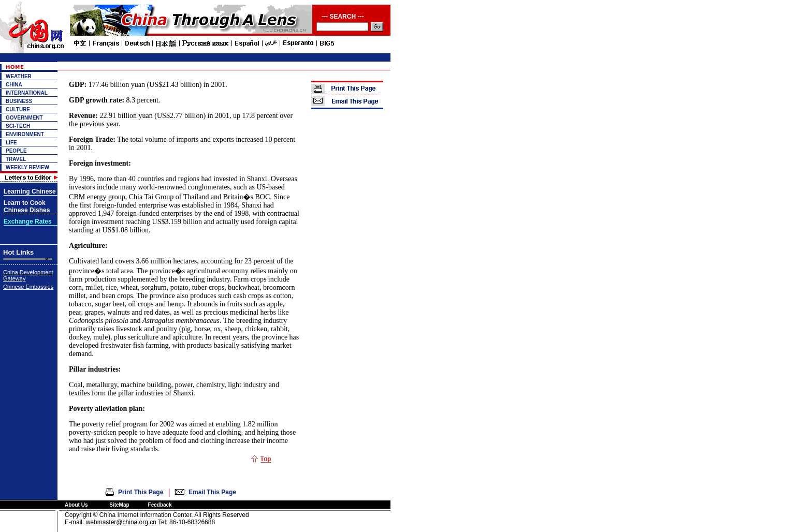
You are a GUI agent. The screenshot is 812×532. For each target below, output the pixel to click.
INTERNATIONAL (27, 93)
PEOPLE (16, 151)
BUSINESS (19, 101)
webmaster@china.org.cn (121, 522)
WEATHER (19, 76)
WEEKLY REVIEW (27, 167)
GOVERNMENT (24, 118)
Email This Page (212, 492)
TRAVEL (16, 159)
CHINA (14, 85)
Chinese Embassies (28, 287)
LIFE (11, 143)
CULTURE (18, 109)
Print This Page (141, 492)
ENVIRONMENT (25, 134)
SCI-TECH (18, 126)
